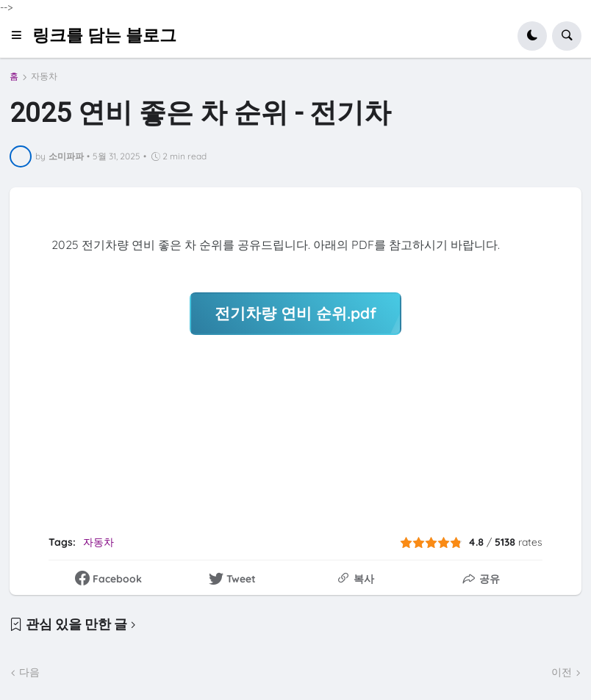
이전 (562, 672)
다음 (29, 672)
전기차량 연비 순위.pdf (295, 313)
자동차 (44, 76)
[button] (21, 36)
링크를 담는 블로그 (104, 36)
